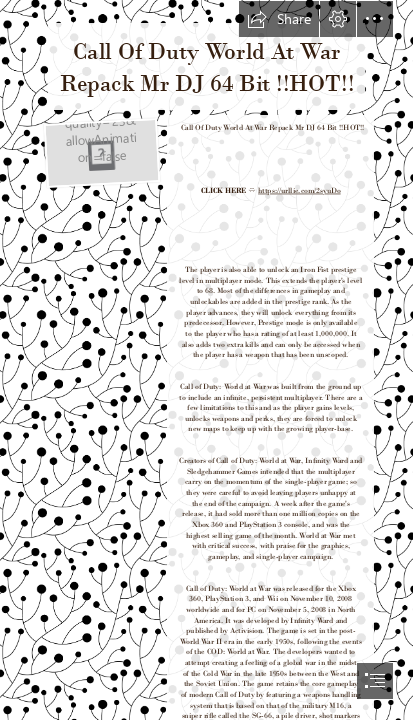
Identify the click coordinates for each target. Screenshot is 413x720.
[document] (206, 360)
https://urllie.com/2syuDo (299, 190)
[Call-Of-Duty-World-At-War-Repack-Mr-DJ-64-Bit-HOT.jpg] (100, 151)
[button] (279, 19)
